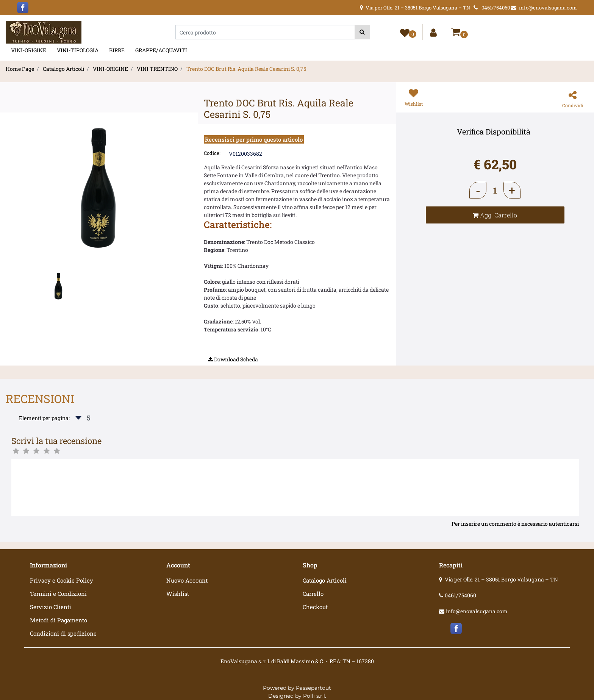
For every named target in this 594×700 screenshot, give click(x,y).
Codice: (212, 153)
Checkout (315, 607)
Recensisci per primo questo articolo (254, 139)
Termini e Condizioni (58, 594)
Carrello (313, 594)
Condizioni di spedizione (63, 633)
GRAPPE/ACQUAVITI (161, 50)
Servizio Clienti (51, 607)
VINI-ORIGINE (29, 50)
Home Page (20, 69)
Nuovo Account (187, 580)
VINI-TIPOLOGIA (78, 50)
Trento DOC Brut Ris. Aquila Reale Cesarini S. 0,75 (246, 69)
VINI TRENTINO (157, 69)
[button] (362, 32)
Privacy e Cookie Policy (62, 580)
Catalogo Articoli (63, 69)
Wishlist (178, 594)
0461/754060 (460, 595)
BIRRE (117, 50)
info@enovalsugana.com (477, 611)
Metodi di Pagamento (59, 620)
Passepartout (313, 688)
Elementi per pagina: (44, 418)
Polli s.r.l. (315, 696)
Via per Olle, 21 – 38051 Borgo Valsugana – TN (501, 579)
